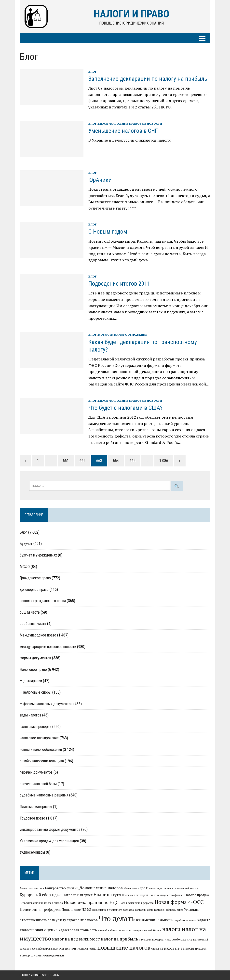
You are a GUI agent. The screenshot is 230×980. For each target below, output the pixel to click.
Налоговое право (33, 669)
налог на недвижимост (76, 939)
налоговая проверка (35, 727)
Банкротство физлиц (62, 888)
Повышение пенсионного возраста (113, 910)
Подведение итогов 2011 (119, 284)
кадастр (204, 920)
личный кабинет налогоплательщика (121, 930)
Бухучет (26, 544)
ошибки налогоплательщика (42, 761)
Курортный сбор (35, 895)
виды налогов (30, 715)
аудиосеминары (32, 852)
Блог (93, 72)
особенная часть (33, 624)
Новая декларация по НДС (91, 902)
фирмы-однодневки (47, 955)
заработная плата (185, 920)
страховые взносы (177, 948)
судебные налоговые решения (44, 795)
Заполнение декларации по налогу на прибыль (148, 79)
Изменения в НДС (134, 888)
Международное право (38, 635)
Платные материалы (36, 807)
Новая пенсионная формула (137, 903)
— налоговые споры (35, 692)
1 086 (164, 461)
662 (82, 461)
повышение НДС (87, 949)
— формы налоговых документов (46, 704)
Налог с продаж (197, 895)
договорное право (34, 589)
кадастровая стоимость (78, 930)
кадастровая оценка (39, 930)
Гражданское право (35, 578)
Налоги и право (31, 975)
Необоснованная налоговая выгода (41, 903)
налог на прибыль (119, 939)
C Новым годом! (108, 232)
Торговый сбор (144, 910)
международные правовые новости (130, 124)
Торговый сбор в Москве (168, 910)
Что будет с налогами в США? (125, 408)
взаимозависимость (155, 920)
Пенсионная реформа (40, 909)
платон (70, 948)
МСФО (25, 567)
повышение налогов (124, 947)
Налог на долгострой (135, 895)
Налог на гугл (107, 894)
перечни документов (36, 772)
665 (133, 461)
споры (155, 949)
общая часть (30, 612)
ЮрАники (100, 180)
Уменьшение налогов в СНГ (123, 131)
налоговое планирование (39, 738)
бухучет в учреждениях (38, 555)
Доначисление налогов (101, 888)
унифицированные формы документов (50, 829)
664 (116, 461)
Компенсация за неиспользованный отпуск (172, 888)
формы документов (35, 658)
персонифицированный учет (47, 949)
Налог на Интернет (78, 895)
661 (66, 461)
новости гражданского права (43, 601)
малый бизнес (153, 930)
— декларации (31, 681)
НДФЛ (57, 895)
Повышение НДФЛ (76, 910)
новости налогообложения (123, 335)
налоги (171, 929)
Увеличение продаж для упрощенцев (49, 841)
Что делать (117, 918)
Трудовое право (32, 818)
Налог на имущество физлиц (166, 895)
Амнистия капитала (32, 888)
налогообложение (178, 939)
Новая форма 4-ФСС (179, 902)
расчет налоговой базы (38, 784)
